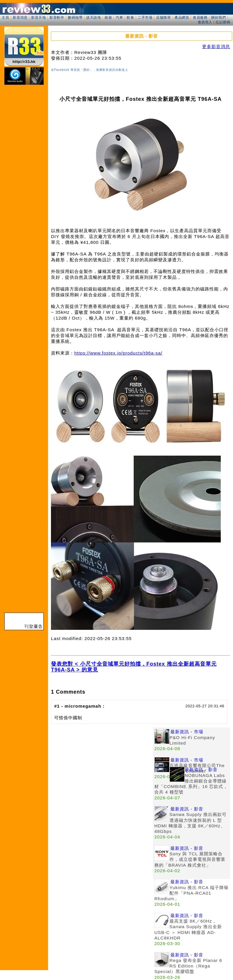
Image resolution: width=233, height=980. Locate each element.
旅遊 (108, 17)
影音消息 (20, 17)
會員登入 (205, 22)
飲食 (130, 17)
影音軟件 (57, 17)
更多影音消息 (216, 46)
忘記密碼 (223, 22)
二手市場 (145, 17)
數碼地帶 (75, 17)
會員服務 (200, 17)
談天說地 (93, 17)
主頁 (5, 17)
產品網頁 (182, 17)
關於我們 (218, 17)
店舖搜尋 (163, 17)
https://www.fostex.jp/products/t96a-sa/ (118, 353)
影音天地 (38, 17)
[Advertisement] (102, 768)
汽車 (119, 17)
